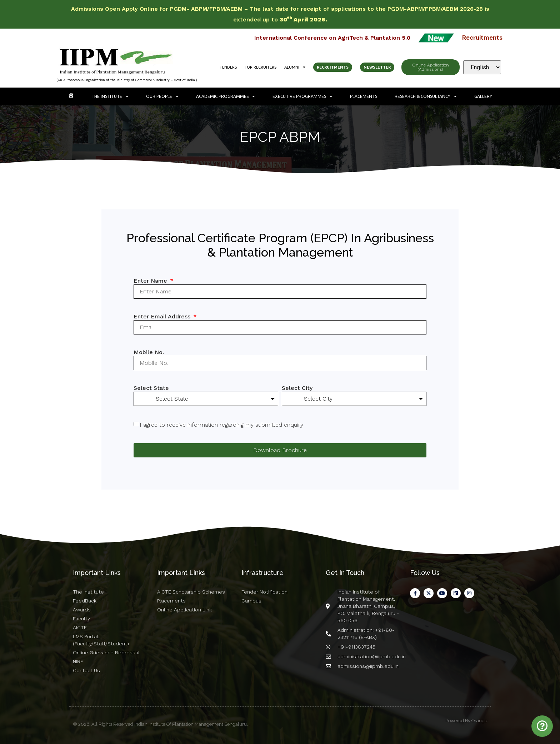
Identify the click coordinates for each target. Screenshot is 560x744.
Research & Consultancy (426, 96)
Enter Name (151, 281)
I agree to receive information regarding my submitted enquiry (221, 425)
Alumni (295, 67)
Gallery (483, 96)
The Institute (110, 96)
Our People (162, 96)
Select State (151, 388)
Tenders (228, 67)
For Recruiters (261, 67)
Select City (297, 388)
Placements (364, 96)
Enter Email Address (163, 316)
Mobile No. (149, 352)
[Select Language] (482, 67)
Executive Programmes (302, 96)
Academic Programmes (226, 96)
